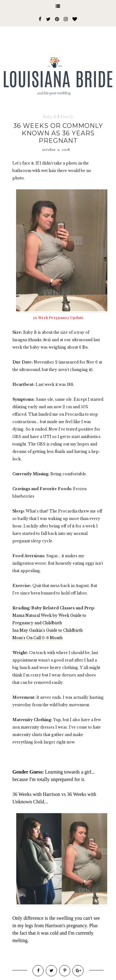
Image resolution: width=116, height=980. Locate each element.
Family (67, 117)
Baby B (50, 117)
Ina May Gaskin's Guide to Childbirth (47, 630)
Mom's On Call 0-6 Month (37, 638)
